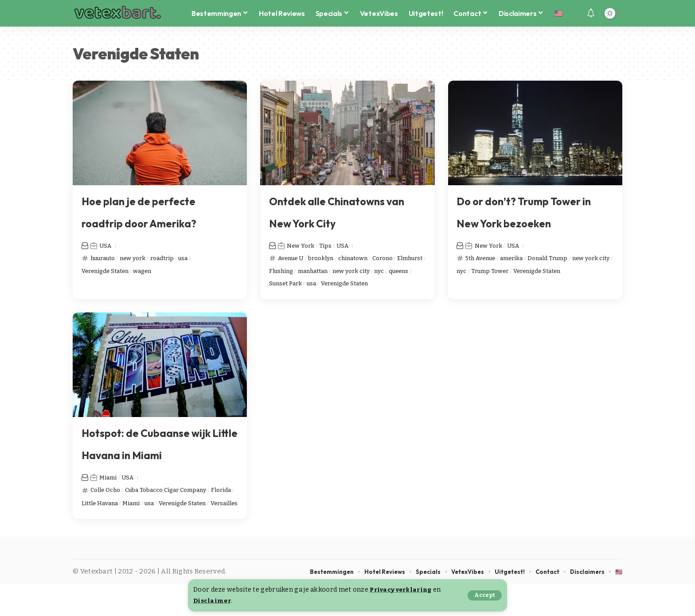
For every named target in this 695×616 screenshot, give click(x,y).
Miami (109, 494)
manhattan (354, 272)
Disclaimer (213, 601)
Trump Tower (543, 272)
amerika (519, 258)
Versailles (158, 534)
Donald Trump (561, 258)
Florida (93, 520)
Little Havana (130, 520)
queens (297, 285)
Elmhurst (284, 272)
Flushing (317, 272)
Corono (399, 258)
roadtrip (173, 258)
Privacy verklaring (403, 590)
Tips (330, 246)
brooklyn (329, 258)
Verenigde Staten (109, 272)
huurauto (105, 258)
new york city (397, 272)
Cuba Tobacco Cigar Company (176, 507)
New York (302, 246)
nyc (275, 285)
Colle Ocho (107, 507)
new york (139, 258)
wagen (152, 272)
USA (106, 246)
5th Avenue (483, 258)
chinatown (365, 258)
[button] (484, 595)
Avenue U (293, 258)
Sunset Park (334, 285)
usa (197, 258)
